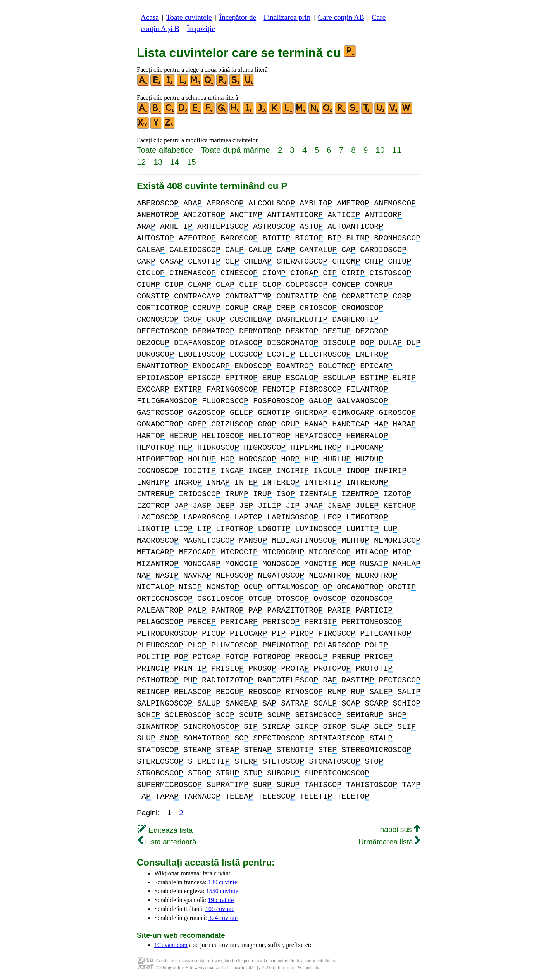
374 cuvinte (223, 918)
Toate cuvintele (189, 17)
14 (175, 162)
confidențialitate (320, 961)
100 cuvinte (220, 909)
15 (191, 162)
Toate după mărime (236, 150)
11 (397, 150)
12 (141, 162)
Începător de (238, 17)
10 (380, 150)
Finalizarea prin (287, 17)
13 (158, 162)
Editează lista (165, 830)
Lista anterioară (167, 842)
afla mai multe (273, 961)
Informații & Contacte (299, 968)
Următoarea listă (389, 842)
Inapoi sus (399, 829)
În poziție (201, 28)
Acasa (150, 17)
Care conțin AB (341, 17)
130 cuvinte (223, 882)
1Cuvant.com (171, 945)
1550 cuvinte (222, 891)
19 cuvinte (221, 900)
